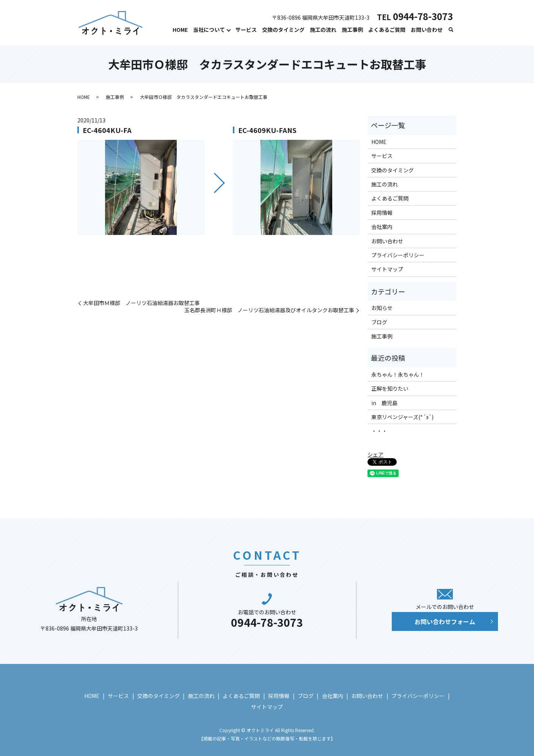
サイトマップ (387, 269)
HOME (180, 30)
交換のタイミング (283, 30)
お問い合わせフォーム (445, 621)
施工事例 (352, 30)
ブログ (379, 322)
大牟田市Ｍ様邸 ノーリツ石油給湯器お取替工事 (141, 303)
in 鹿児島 (384, 403)
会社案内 (382, 227)
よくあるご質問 (387, 30)
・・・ (379, 431)
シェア (375, 454)
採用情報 (382, 213)
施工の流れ (323, 30)
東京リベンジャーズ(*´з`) (402, 417)
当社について (209, 30)
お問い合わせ (427, 30)
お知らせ (382, 308)
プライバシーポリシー (398, 255)
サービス (246, 30)
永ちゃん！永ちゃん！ (398, 374)
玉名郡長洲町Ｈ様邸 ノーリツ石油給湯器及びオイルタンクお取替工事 (269, 310)
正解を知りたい (390, 388)
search (451, 30)
